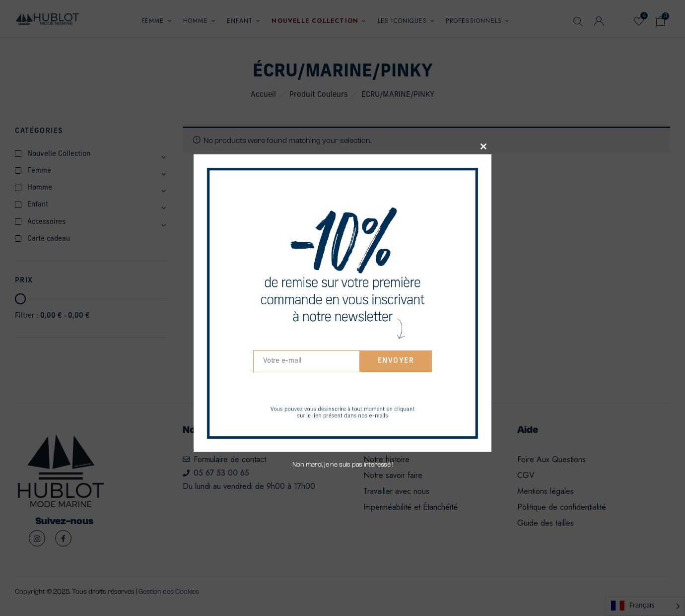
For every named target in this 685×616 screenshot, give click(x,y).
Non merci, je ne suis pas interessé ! (343, 465)
